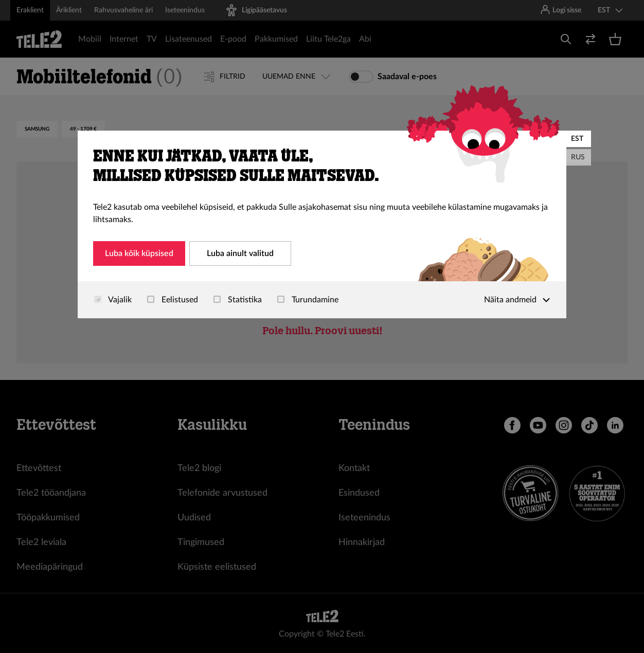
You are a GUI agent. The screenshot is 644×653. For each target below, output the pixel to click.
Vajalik (113, 300)
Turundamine (308, 300)
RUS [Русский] (578, 157)
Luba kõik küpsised (139, 253)
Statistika (238, 300)
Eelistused (173, 300)
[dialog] (322, 224)
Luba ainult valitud (240, 253)
